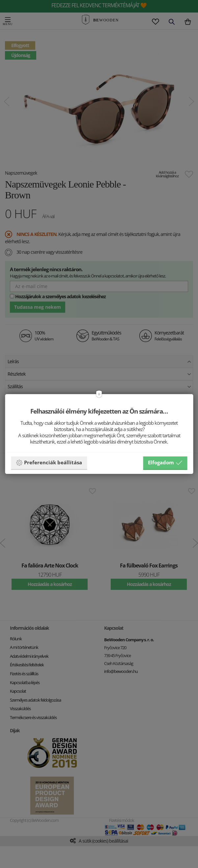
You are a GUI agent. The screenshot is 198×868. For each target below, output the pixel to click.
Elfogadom (165, 463)
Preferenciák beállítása (49, 463)
